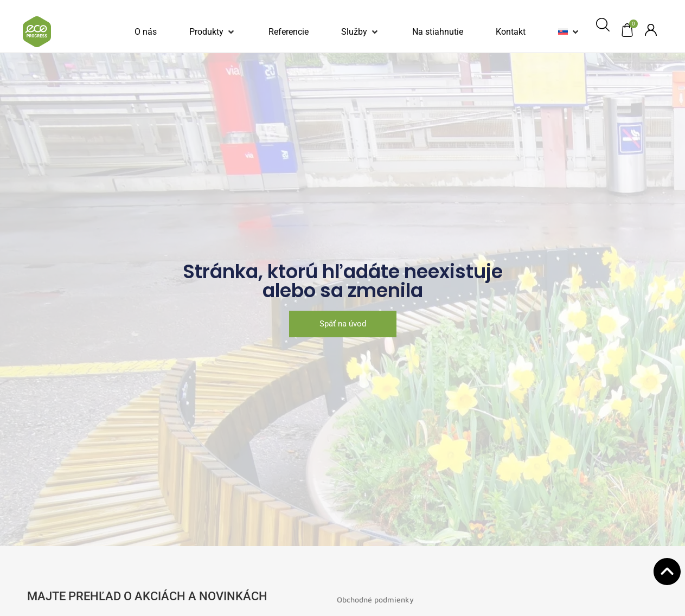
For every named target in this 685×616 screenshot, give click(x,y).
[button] (213, 32)
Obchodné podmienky (375, 599)
